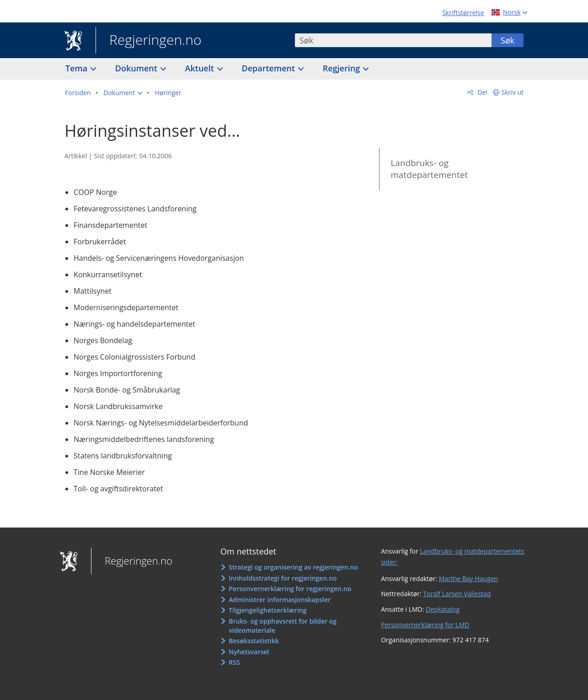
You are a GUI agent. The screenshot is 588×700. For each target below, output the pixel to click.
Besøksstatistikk (254, 641)
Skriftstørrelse (463, 13)
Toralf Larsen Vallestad (457, 594)
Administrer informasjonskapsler (280, 600)
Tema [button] (78, 68)
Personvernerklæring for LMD (425, 625)
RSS (234, 662)
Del (482, 92)
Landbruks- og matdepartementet (429, 169)
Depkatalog (443, 609)
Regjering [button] (342, 68)
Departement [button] (270, 68)
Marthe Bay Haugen (468, 579)
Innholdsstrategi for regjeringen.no (283, 578)
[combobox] (393, 40)
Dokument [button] (137, 68)
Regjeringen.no (149, 41)
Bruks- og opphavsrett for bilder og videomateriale (283, 626)
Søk (508, 40)
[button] (123, 93)
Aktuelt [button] (201, 68)
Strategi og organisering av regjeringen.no (293, 567)
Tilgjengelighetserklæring (267, 610)
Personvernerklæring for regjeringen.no (290, 589)
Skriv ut (513, 92)
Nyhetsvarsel (249, 652)
